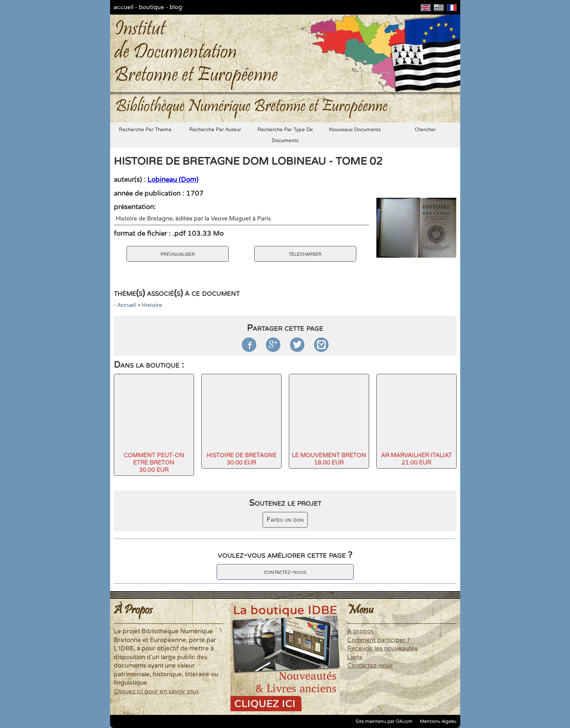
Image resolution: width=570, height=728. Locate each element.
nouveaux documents (355, 130)
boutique (152, 7)
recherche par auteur (215, 130)
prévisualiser (178, 254)
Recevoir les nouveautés (382, 649)
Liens (355, 657)
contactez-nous (285, 572)
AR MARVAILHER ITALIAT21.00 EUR (416, 459)
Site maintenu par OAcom (384, 721)
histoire (152, 305)
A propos (360, 631)
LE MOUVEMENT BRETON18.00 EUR (329, 459)
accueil (124, 7)
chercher (425, 130)
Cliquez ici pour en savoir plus (156, 692)
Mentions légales (438, 721)
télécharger (305, 254)
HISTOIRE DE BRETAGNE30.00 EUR (241, 459)
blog (176, 7)
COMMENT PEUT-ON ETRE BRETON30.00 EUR (154, 463)
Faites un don (285, 520)
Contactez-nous (370, 666)
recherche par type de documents (285, 135)
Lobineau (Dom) (173, 180)
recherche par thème (145, 130)
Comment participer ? (379, 640)
